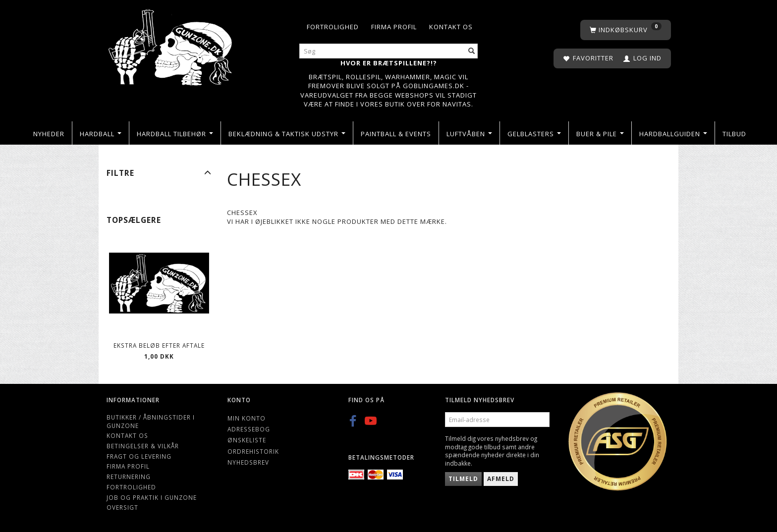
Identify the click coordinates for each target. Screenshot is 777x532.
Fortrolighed (333, 27)
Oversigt (122, 507)
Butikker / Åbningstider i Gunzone (151, 421)
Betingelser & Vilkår (143, 446)
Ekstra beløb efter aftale (159, 345)
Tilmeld (463, 479)
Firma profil (394, 27)
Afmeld (501, 479)
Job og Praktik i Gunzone (152, 497)
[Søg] (472, 51)
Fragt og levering (139, 456)
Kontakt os (451, 27)
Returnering (129, 477)
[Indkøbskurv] (626, 30)
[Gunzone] (171, 45)
